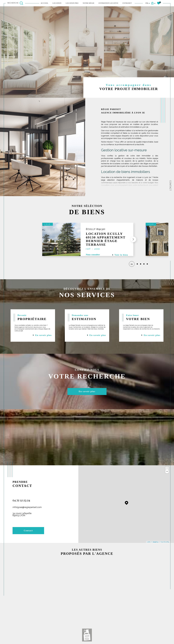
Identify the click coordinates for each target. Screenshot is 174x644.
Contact (170, 186)
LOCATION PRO (72, 3)
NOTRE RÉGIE (88, 3)
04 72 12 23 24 (21, 500)
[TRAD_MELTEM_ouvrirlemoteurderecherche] (15, 3)
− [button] (167, 472)
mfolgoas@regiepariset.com (27, 507)
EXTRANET (127, 3)
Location (57, 3)
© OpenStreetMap (165, 542)
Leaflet (149, 542)
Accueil (44, 3)
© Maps (155, 542)
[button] (132, 239)
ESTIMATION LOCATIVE (108, 3)
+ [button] (167, 468)
